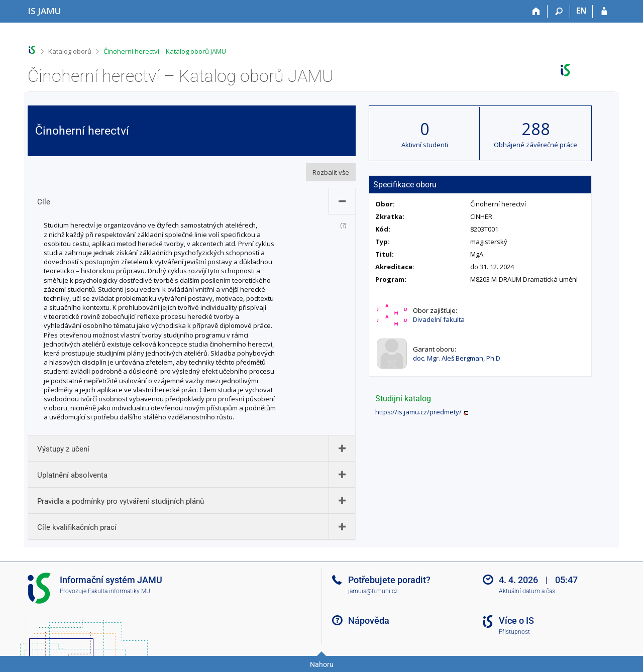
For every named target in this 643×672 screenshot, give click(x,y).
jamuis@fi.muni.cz (373, 591)
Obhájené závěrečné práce (535, 145)
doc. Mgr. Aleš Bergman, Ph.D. (457, 358)
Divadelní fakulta (439, 319)
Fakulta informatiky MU (119, 591)
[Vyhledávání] (559, 12)
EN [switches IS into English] (581, 11)
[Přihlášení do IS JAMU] (604, 12)
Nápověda (369, 621)
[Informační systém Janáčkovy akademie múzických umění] (44, 11)
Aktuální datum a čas (527, 591)
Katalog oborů (70, 51)
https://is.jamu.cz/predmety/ (418, 412)
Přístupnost (514, 632)
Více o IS (516, 621)
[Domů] (536, 12)
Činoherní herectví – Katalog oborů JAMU (165, 51)
